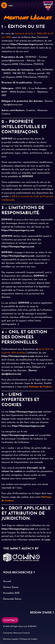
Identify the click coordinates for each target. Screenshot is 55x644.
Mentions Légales (11, 639)
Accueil (7, 581)
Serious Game (11, 587)
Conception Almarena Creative (16, 633)
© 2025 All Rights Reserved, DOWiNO (20, 626)
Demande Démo (12, 599)
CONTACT (10, 621)
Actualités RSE (11, 593)
